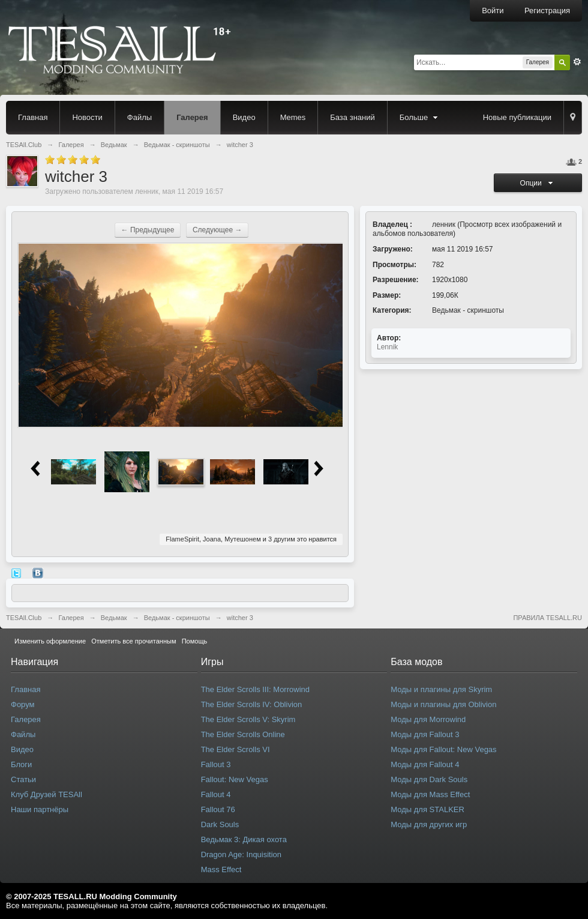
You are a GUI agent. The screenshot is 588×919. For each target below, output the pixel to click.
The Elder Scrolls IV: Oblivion (252, 704)
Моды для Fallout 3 (425, 734)
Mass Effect (221, 869)
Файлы (139, 117)
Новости (87, 117)
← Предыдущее (148, 230)
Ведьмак (114, 618)
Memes (293, 117)
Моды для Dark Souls (429, 779)
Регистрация (547, 11)
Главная (33, 117)
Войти (493, 11)
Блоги (21, 764)
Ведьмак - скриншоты (468, 310)
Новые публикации (517, 117)
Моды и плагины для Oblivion (443, 704)
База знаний (352, 117)
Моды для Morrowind (428, 719)
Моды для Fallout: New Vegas (443, 749)
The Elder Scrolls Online (243, 734)
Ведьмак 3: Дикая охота (244, 839)
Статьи (23, 779)
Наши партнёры (40, 809)
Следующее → (217, 230)
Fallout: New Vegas (235, 779)
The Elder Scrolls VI (235, 749)
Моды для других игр (429, 824)
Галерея (192, 117)
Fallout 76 (218, 809)
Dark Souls (220, 824)
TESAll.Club (24, 618)
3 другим (282, 539)
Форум (23, 704)
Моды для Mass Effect (430, 794)
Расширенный (577, 62)
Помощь (195, 641)
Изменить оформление (50, 641)
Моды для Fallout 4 (425, 764)
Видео (244, 117)
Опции (538, 183)
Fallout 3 (216, 764)
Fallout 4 (216, 794)
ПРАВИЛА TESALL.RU (547, 618)
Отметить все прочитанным (133, 641)
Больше (420, 117)
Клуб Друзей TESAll (46, 794)
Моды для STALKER (427, 809)
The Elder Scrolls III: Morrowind (255, 689)
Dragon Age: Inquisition (241, 854)
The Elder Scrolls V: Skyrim (248, 719)
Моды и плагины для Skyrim (441, 689)
